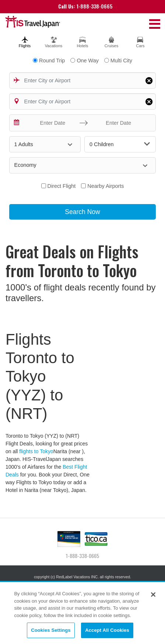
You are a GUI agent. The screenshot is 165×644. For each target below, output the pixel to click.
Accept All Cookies (107, 630)
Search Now (82, 212)
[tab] (25, 41)
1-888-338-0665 (85, 6)
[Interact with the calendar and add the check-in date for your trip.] (17, 123)
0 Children (120, 144)
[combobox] (83, 80)
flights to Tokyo (36, 451)
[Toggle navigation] (155, 24)
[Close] (153, 595)
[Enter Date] (51, 123)
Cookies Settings (51, 630)
